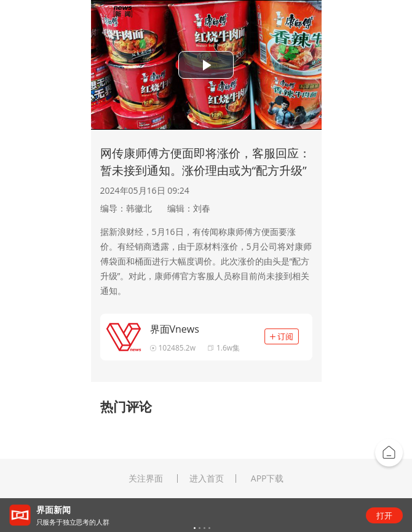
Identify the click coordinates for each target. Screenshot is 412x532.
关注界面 (146, 478)
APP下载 (267, 478)
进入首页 (207, 478)
